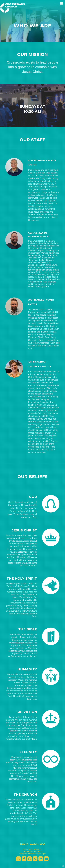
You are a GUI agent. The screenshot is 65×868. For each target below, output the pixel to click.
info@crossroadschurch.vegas (32, 854)
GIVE (43, 844)
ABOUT (24, 844)
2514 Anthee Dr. (33, 849)
